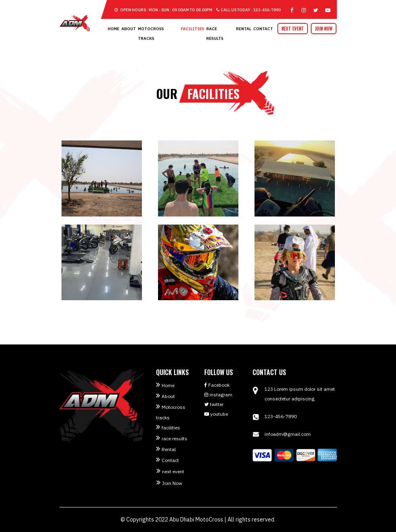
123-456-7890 (281, 416)
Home (114, 29)
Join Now (324, 29)
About (129, 29)
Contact (263, 29)
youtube (216, 414)
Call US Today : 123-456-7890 (248, 10)
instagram (218, 395)
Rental (244, 29)
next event (293, 29)
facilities (193, 29)
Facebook (217, 385)
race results (174, 438)
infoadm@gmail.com (288, 434)
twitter (214, 404)
